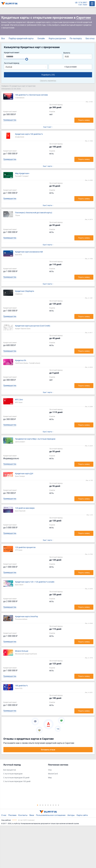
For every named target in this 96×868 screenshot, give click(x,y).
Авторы (71, 815)
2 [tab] (40, 805)
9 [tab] (59, 805)
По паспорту (76, 38)
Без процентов (10, 770)
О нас (4, 815)
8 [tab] (56, 805)
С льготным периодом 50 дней (16, 778)
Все (3, 38)
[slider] (27, 59)
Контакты (23, 815)
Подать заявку (84, 120)
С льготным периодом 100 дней (17, 781)
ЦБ (76, 3)
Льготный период (12, 63)
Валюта (67, 53)
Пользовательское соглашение (51, 815)
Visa (50, 770)
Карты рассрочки (57, 38)
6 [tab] (51, 805)
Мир (50, 778)
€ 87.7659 (83, 5)
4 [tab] (45, 805)
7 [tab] (53, 805)
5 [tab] (48, 805)
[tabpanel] (24, 774)
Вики (32, 815)
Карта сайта (82, 815)
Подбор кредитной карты (21, 38)
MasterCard (53, 774)
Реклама (12, 815)
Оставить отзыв (48, 750)
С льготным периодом (13, 774)
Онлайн (41, 38)
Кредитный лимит (12, 53)
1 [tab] (38, 805)
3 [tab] (43, 805)
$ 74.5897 (83, 3)
